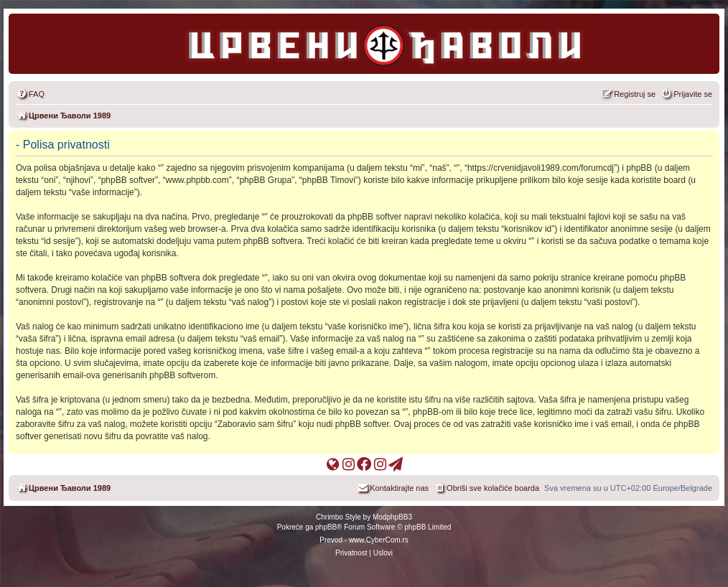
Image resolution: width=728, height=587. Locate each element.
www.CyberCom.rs (379, 540)
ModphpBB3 (392, 517)
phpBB (326, 527)
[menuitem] (30, 94)
